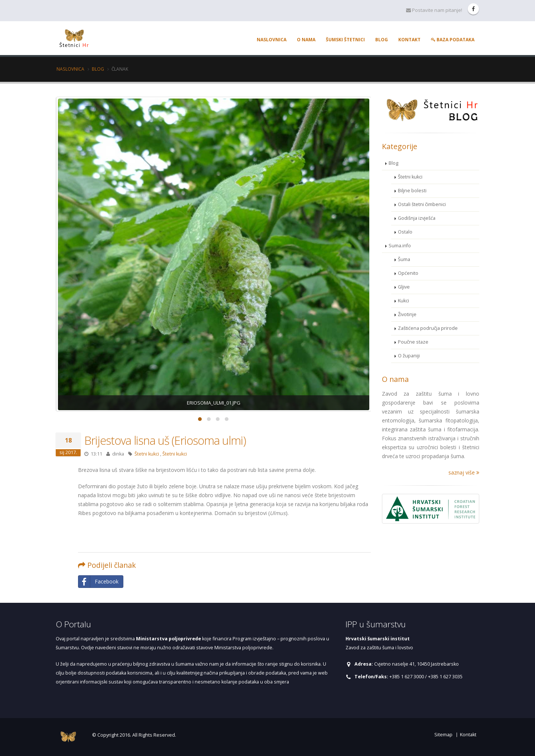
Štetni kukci (147, 454)
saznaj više (464, 472)
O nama (306, 40)
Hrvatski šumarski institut (378, 639)
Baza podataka (453, 40)
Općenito (408, 273)
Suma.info (400, 246)
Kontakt (409, 40)
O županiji (409, 356)
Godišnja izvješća (417, 218)
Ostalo (405, 232)
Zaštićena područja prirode (428, 328)
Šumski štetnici (345, 40)
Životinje (407, 314)
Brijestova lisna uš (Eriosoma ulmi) (165, 440)
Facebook (98, 582)
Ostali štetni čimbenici (422, 204)
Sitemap (443, 735)
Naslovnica (272, 40)
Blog (382, 40)
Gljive (404, 287)
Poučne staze (413, 342)
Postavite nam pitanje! (434, 10)
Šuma (404, 259)
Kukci (403, 301)
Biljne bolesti (412, 191)
